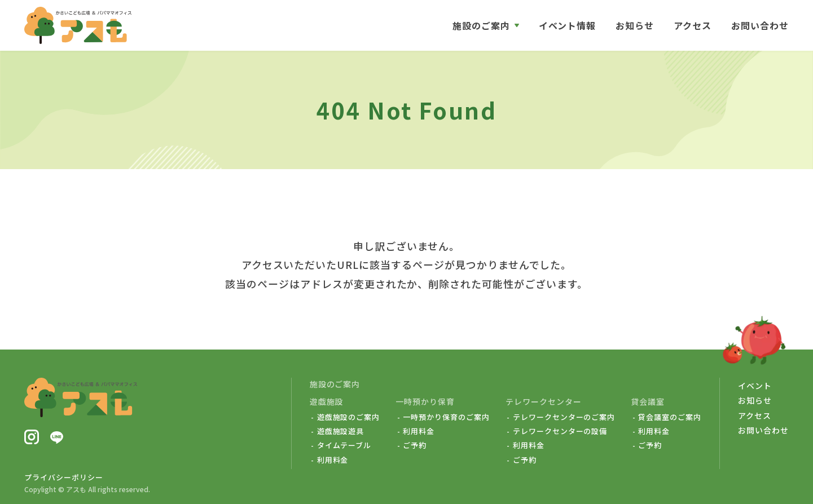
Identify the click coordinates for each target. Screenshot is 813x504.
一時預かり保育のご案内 (446, 417)
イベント (755, 386)
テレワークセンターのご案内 (564, 417)
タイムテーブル (344, 445)
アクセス (693, 25)
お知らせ (635, 25)
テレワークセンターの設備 (560, 431)
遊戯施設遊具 (341, 431)
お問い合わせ (760, 25)
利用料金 (333, 460)
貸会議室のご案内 (670, 417)
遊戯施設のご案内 (349, 417)
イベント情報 (568, 25)
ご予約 (415, 445)
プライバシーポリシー (64, 477)
